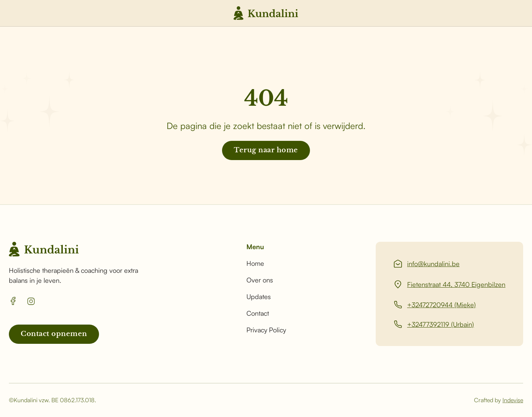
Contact (258, 313)
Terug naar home (266, 150)
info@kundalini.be (433, 264)
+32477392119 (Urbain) (441, 324)
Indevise (513, 400)
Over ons (260, 280)
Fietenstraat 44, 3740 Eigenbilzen (456, 284)
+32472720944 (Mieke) (441, 305)
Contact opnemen (54, 334)
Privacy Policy (266, 330)
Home (255, 263)
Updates (259, 296)
